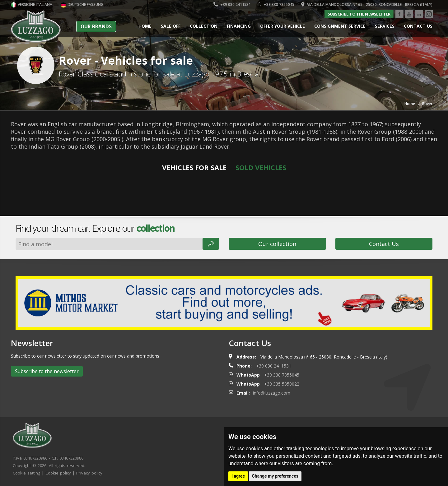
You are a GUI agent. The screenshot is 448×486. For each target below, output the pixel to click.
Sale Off (171, 26)
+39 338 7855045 (276, 5)
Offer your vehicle (282, 26)
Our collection (277, 244)
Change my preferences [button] (275, 476)
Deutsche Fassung (82, 5)
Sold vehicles (261, 167)
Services (385, 26)
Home (145, 26)
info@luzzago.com (272, 393)
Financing (239, 26)
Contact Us (384, 244)
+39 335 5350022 (282, 384)
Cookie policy (58, 473)
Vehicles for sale (194, 167)
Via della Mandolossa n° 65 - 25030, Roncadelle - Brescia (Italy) (367, 5)
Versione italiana (32, 5)
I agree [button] (238, 476)
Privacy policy (89, 473)
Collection (204, 26)
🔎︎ (211, 244)
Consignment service (340, 26)
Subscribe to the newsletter (359, 14)
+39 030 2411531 (232, 5)
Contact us (418, 26)
